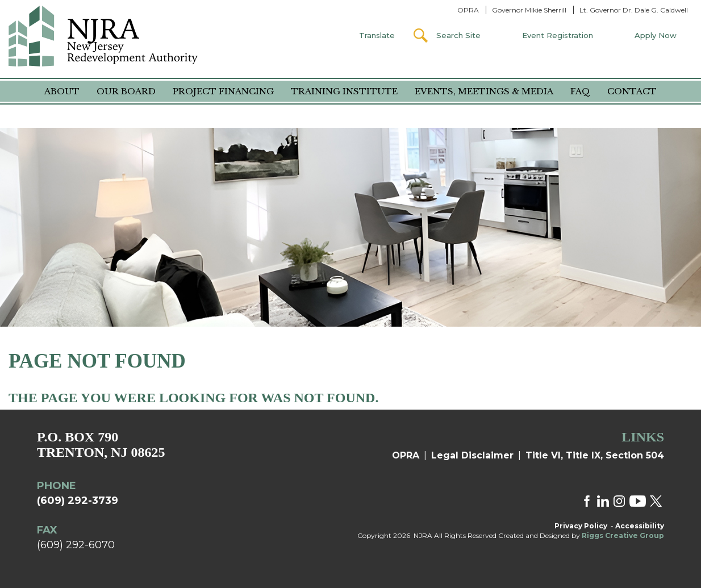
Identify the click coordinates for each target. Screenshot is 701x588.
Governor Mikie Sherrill (529, 10)
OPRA (468, 10)
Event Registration (558, 35)
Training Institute (344, 91)
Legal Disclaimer (472, 455)
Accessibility (640, 526)
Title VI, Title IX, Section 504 (595, 455)
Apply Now (656, 35)
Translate (377, 35)
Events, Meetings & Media (484, 91)
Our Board (126, 91)
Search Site (458, 35)
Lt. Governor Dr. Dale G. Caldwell (634, 10)
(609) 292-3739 (78, 501)
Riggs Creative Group (623, 535)
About (62, 91)
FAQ (580, 91)
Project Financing (223, 91)
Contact (632, 91)
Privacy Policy (581, 526)
